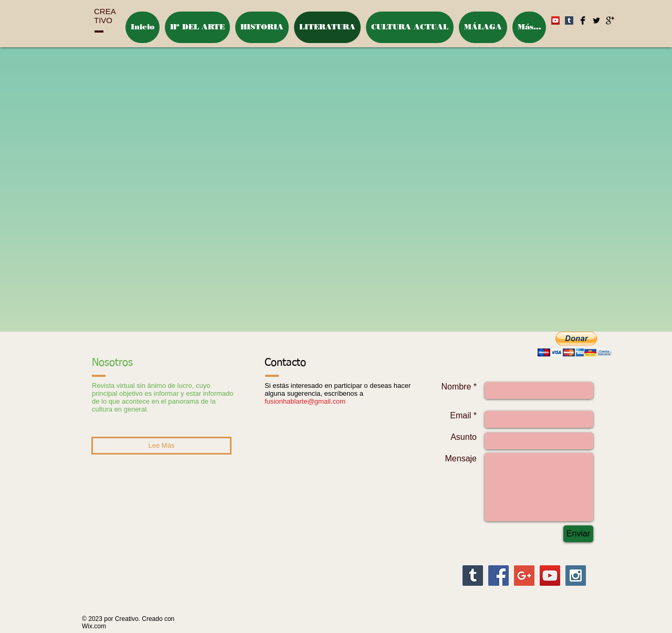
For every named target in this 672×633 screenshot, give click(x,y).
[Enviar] (578, 534)
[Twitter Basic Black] (596, 20)
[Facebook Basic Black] (583, 20)
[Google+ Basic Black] (610, 20)
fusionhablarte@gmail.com (305, 401)
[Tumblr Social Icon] (473, 576)
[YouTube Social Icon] (550, 576)
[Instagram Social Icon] (576, 576)
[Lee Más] (161, 446)
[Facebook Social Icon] (498, 576)
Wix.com (94, 626)
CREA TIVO (105, 16)
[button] (574, 344)
